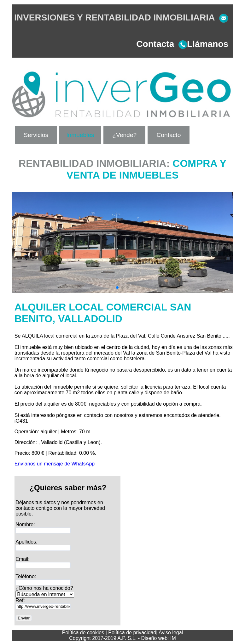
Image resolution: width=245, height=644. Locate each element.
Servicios (36, 135)
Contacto (169, 135)
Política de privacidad (132, 633)
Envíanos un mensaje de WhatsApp (55, 464)
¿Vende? (124, 135)
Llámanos (201, 44)
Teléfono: (26, 576)
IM (173, 638)
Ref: (20, 600)
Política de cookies (83, 633)
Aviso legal (171, 633)
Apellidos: (26, 542)
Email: (22, 559)
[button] (117, 288)
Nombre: (25, 524)
